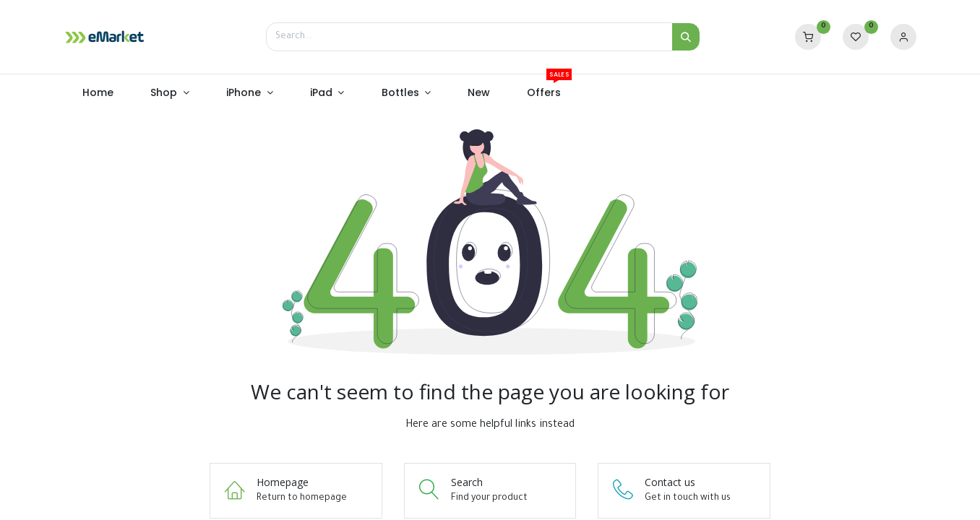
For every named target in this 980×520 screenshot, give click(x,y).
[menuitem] (98, 93)
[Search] (686, 37)
